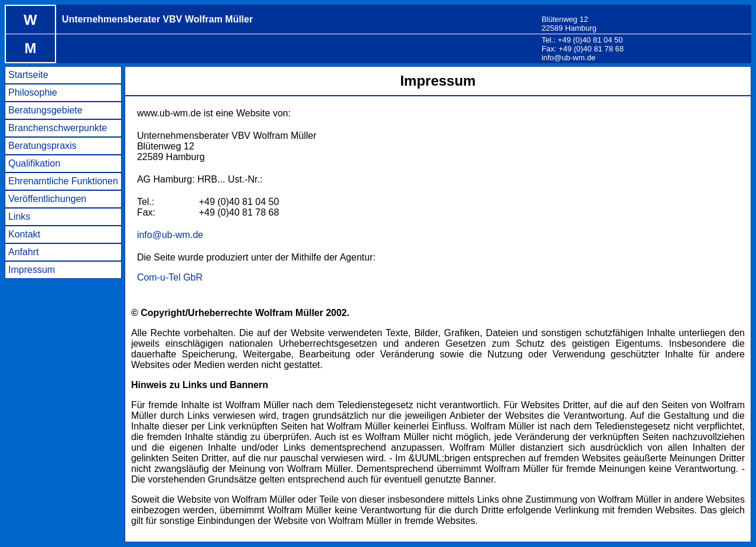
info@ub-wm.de (568, 58)
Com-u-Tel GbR (170, 277)
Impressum (32, 270)
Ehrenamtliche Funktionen (63, 181)
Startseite (28, 75)
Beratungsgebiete (45, 110)
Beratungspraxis (43, 146)
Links (19, 216)
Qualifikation (34, 163)
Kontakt (24, 234)
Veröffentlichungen (47, 199)
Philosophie (33, 92)
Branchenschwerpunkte (58, 128)
